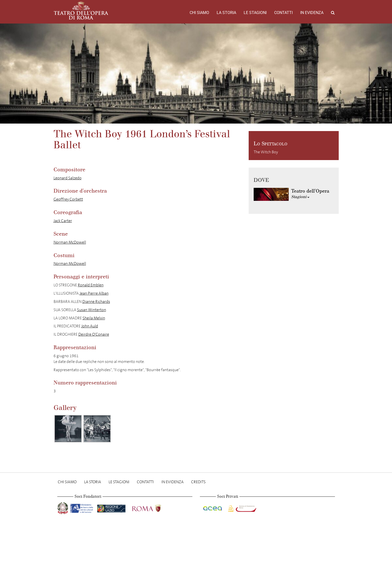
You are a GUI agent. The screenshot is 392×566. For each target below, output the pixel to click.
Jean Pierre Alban (94, 293)
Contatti (283, 13)
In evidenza (312, 13)
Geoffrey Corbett (68, 199)
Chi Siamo (199, 13)
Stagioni (300, 197)
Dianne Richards (96, 302)
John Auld (90, 326)
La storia (226, 13)
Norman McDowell (70, 242)
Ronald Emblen (91, 285)
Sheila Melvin (94, 318)
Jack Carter (63, 221)
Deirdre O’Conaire (94, 334)
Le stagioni (255, 13)
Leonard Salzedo (68, 178)
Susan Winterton (92, 310)
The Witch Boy (266, 152)
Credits (198, 482)
